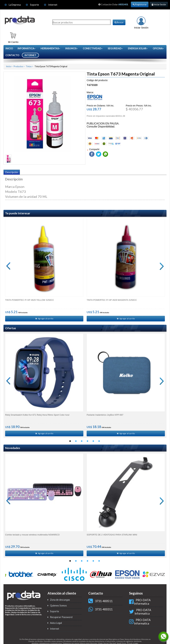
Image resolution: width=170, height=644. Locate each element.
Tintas (29, 66)
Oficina (158, 48)
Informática (27, 48)
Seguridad (115, 48)
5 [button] (93, 443)
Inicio (9, 48)
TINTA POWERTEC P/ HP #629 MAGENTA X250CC (112, 300)
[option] (44, 270)
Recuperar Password (61, 619)
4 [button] (87, 443)
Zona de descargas (60, 602)
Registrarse (140, 4)
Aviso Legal (56, 625)
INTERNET (30, 55)
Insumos (72, 48)
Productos (18, 66)
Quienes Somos (58, 608)
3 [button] (82, 443)
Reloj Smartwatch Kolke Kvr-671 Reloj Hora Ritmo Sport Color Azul (37, 416)
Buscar (119, 22)
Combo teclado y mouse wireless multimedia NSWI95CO (32, 536)
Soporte (35, 5)
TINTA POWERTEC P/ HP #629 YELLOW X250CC (30, 300)
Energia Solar (138, 48)
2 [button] (76, 443)
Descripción (12, 172)
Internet (53, 5)
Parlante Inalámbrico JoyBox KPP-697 (105, 416)
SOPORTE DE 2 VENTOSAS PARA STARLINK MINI (112, 536)
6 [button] (99, 443)
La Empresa (15, 5)
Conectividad (93, 48)
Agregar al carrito (44, 319)
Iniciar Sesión (159, 4)
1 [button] (70, 443)
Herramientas (51, 48)
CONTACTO (12, 55)
